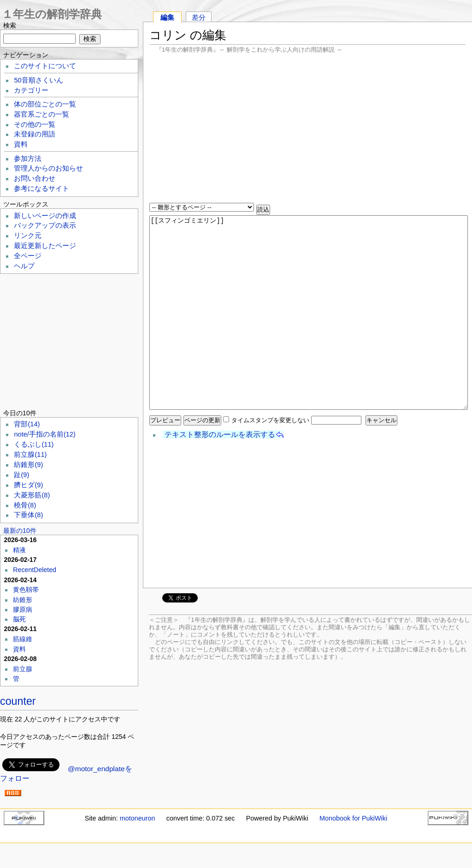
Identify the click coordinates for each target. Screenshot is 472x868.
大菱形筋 (32, 495)
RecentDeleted (35, 570)
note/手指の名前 (44, 434)
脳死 (19, 619)
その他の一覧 (35, 124)
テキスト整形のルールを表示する (220, 434)
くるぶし (34, 444)
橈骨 (25, 505)
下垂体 (28, 515)
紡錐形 (28, 465)
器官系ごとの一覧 (41, 114)
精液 (19, 550)
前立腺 (30, 455)
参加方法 (28, 159)
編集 (167, 17)
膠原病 (23, 609)
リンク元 (28, 236)
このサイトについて (45, 66)
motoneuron (138, 818)
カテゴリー (31, 90)
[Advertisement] (307, 129)
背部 (27, 424)
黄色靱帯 (26, 590)
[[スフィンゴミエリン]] (309, 313)
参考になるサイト (41, 189)
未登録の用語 (35, 134)
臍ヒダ (28, 485)
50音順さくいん (38, 80)
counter (18, 701)
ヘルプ (24, 266)
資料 (21, 144)
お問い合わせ (35, 178)
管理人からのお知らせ (48, 168)
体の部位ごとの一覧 (45, 104)
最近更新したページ (45, 246)
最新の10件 (20, 531)
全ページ (28, 256)
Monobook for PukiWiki (353, 818)
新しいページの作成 (45, 216)
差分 (199, 17)
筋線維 (23, 639)
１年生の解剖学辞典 (52, 14)
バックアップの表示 (45, 225)
